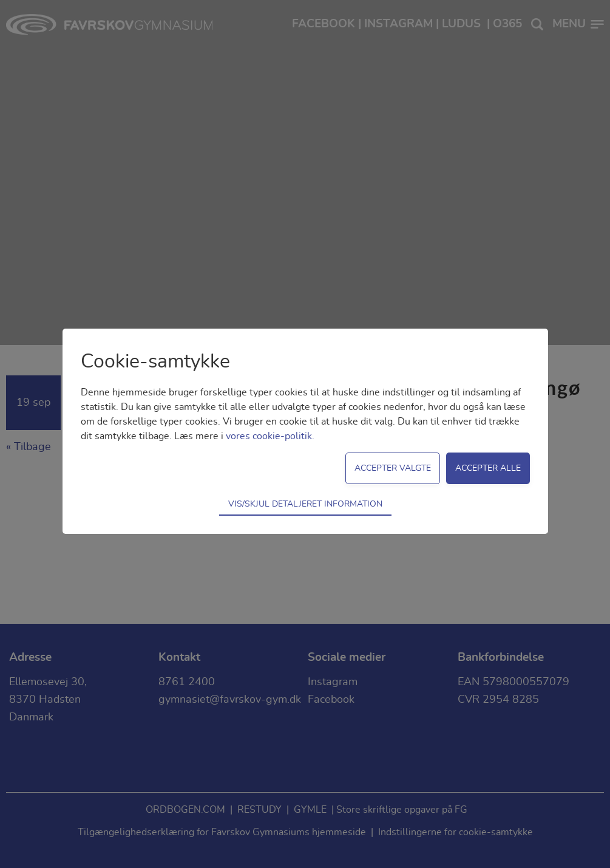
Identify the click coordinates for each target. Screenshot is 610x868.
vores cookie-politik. (270, 436)
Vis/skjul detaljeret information (305, 504)
